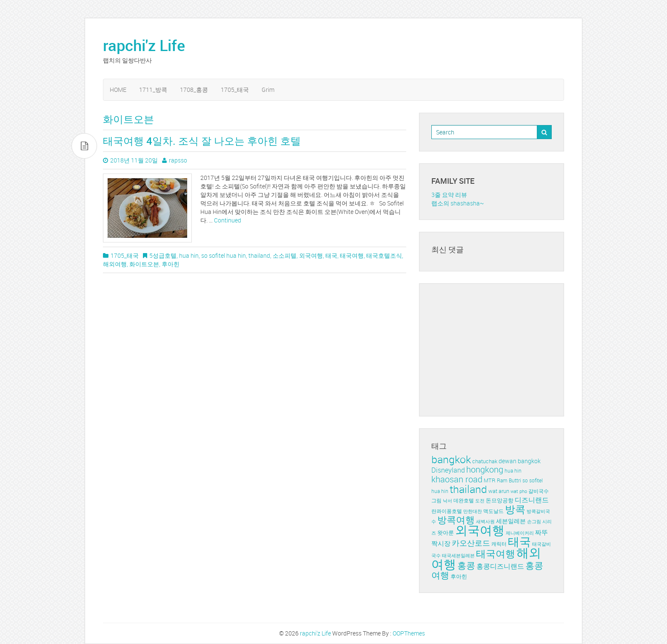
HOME (118, 90)
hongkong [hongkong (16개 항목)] (485, 469)
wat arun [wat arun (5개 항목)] (499, 491)
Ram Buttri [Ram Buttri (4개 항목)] (509, 480)
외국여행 (311, 255)
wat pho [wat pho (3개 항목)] (519, 491)
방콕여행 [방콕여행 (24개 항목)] (456, 520)
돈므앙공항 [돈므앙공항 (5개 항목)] (500, 500)
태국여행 (352, 255)
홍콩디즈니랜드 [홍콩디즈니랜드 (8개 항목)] (500, 566)
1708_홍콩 (194, 90)
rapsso (178, 160)
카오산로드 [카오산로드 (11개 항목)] (471, 543)
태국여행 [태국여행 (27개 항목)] (496, 554)
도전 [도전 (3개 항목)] (480, 501)
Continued (228, 220)
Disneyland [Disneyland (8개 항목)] (448, 470)
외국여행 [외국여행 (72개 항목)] (480, 530)
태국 (331, 255)
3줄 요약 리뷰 (449, 195)
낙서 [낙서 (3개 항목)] (448, 501)
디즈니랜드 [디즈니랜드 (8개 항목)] (532, 500)
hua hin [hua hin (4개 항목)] (513, 471)
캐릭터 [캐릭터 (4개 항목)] (499, 544)
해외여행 (115, 264)
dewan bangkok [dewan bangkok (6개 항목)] (520, 461)
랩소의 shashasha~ (458, 203)
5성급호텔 (163, 255)
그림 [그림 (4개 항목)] (436, 500)
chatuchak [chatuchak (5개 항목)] (485, 461)
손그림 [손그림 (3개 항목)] (534, 521)
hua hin (189, 255)
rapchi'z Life (144, 45)
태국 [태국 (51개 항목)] (519, 541)
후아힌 (171, 264)
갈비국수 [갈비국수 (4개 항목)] (539, 491)
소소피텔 (285, 255)
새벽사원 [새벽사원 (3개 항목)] (485, 521)
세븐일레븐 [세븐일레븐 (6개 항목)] (511, 521)
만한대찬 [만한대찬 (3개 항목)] (473, 511)
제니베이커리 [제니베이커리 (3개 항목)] (520, 533)
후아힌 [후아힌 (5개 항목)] (459, 576)
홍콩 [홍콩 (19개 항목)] (466, 565)
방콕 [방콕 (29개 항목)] (515, 509)
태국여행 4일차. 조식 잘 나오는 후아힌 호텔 (202, 141)
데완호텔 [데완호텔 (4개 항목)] (464, 500)
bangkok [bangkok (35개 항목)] (451, 459)
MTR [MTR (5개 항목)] (490, 480)
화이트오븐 (144, 264)
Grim (268, 90)
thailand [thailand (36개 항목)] (468, 489)
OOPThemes (409, 633)
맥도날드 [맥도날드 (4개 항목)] (493, 511)
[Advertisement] (495, 349)
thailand (259, 255)
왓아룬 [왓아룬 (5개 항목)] (446, 533)
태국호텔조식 (384, 255)
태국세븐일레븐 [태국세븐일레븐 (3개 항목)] (458, 556)
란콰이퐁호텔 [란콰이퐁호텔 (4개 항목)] (447, 511)
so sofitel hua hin (224, 255)
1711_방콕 (153, 90)
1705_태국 (235, 90)
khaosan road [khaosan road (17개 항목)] (457, 479)
